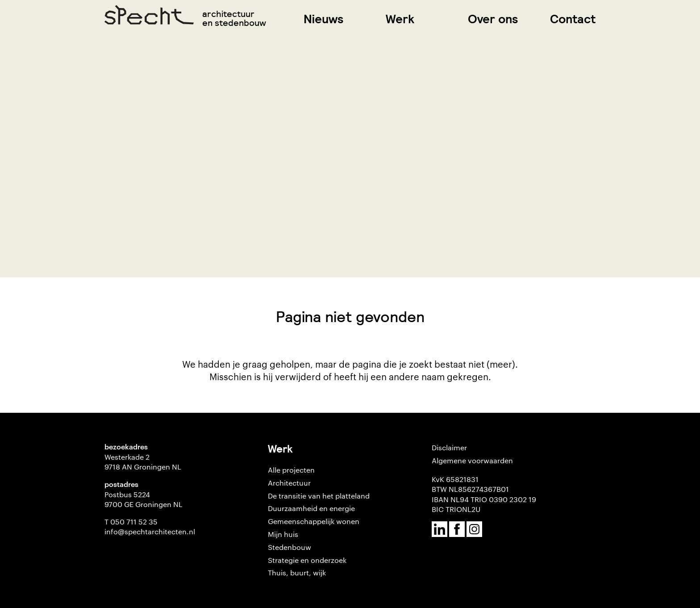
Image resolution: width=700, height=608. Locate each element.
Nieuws (324, 19)
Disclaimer (449, 447)
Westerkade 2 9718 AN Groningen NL (143, 462)
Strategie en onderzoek (307, 560)
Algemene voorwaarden (472, 460)
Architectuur (289, 483)
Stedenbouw (290, 547)
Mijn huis (283, 534)
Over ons (493, 19)
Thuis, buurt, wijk (297, 572)
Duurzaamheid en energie (311, 508)
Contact (573, 19)
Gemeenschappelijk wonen (314, 521)
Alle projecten (291, 470)
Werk (400, 19)
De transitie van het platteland (319, 496)
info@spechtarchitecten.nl (150, 531)
